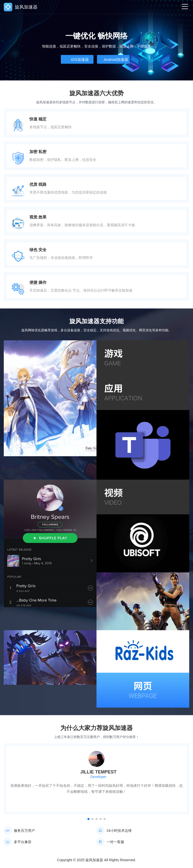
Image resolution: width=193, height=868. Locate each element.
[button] (88, 819)
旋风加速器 (94, 860)
